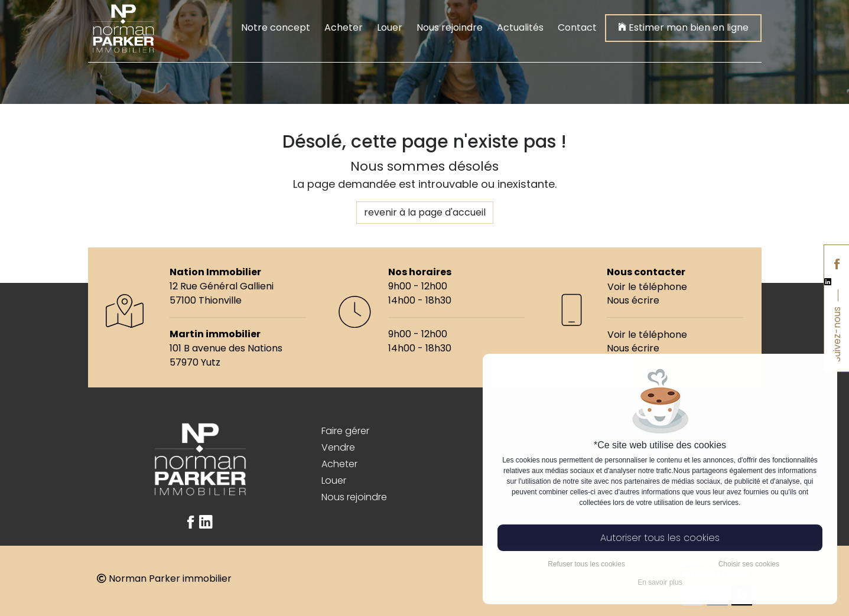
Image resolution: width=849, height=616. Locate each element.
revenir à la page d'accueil (425, 212)
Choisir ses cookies (749, 564)
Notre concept (276, 27)
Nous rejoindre (450, 27)
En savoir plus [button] (660, 582)
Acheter (344, 27)
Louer (390, 27)
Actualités (520, 27)
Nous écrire (633, 300)
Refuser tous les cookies (586, 564)
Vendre (338, 447)
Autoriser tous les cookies (660, 538)
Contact (577, 27)
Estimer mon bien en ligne (683, 27)
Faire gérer (345, 431)
